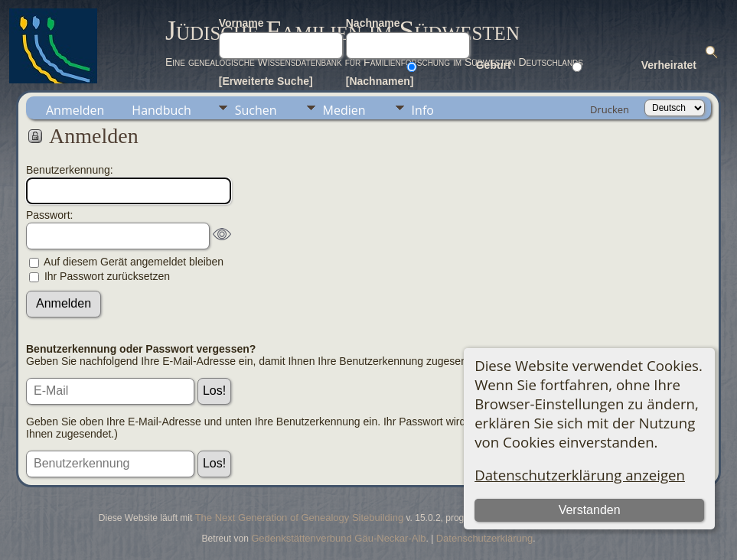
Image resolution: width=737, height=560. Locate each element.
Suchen (256, 110)
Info (423, 110)
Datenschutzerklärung (484, 538)
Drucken (610, 109)
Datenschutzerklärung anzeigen (580, 475)
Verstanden (590, 510)
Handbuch (161, 110)
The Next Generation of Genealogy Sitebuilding (299, 518)
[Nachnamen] (380, 81)
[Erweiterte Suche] (266, 81)
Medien (344, 110)
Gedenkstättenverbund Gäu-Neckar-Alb (338, 538)
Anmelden (75, 110)
